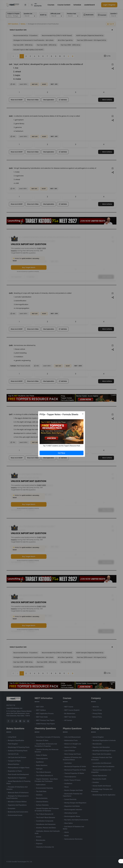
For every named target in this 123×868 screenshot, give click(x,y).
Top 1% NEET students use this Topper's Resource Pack (61, 446)
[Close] (83, 414)
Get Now (61, 453)
